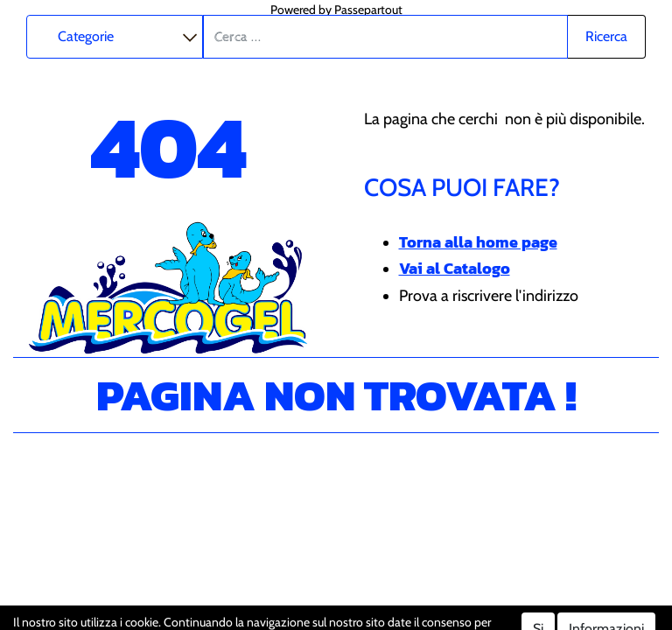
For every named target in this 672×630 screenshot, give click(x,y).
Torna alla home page (478, 242)
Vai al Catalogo (455, 268)
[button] (607, 37)
